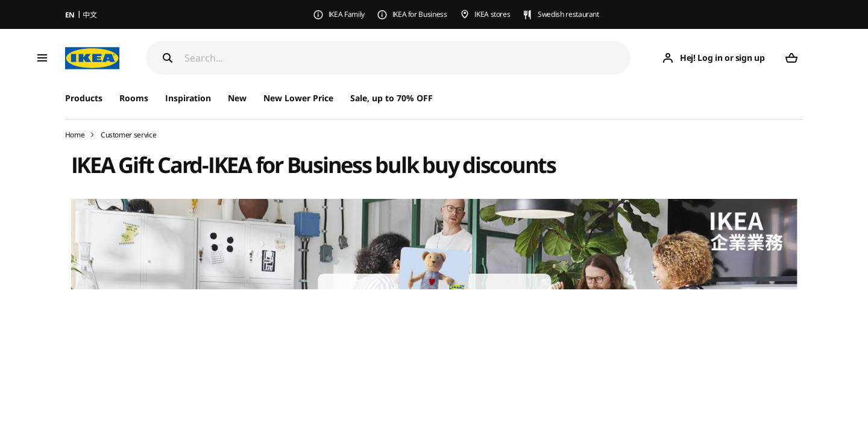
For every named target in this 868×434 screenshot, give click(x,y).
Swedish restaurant (568, 14)
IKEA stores (492, 14)
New (237, 98)
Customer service (128, 135)
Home (75, 135)
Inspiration (188, 98)
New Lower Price (298, 98)
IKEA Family (347, 14)
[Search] (408, 58)
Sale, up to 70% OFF (392, 98)
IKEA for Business (420, 14)
